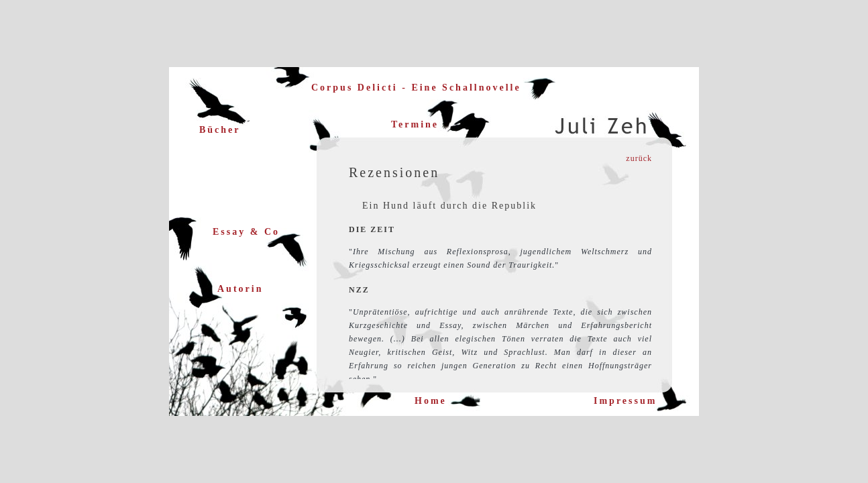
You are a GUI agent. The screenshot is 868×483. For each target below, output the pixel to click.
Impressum (625, 401)
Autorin (240, 289)
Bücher (220, 130)
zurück (639, 158)
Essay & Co (246, 232)
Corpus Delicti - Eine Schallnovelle (416, 88)
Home (431, 401)
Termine (415, 124)
